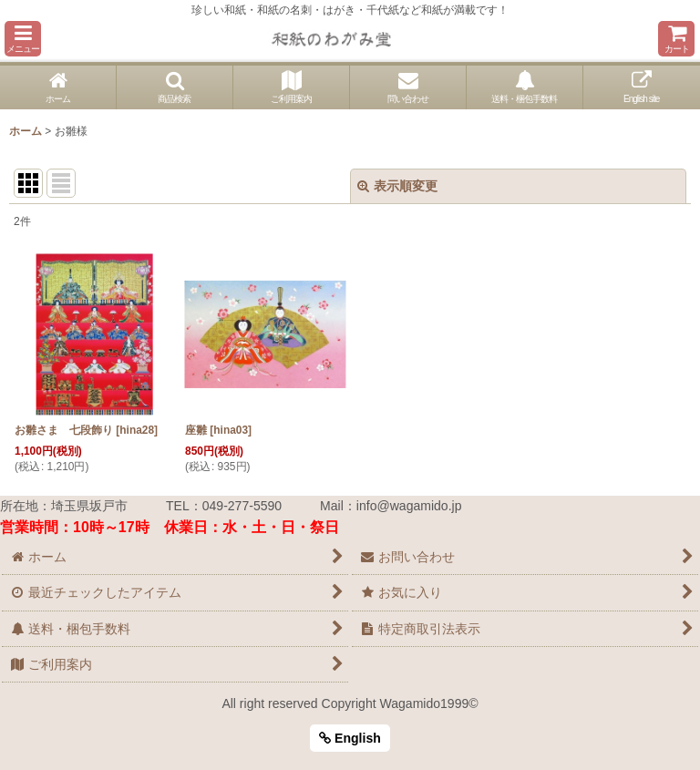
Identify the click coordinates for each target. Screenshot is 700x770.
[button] (23, 39)
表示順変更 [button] (397, 186)
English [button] (350, 738)
